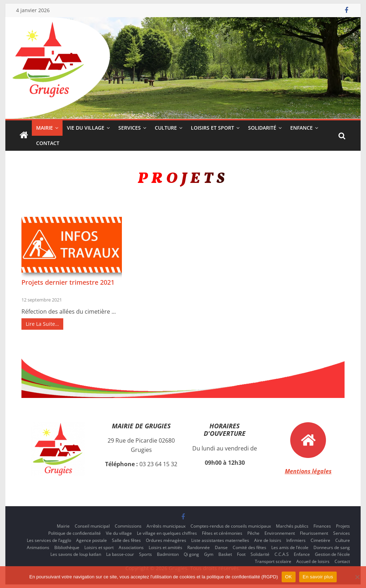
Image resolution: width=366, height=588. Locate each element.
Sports (145, 554)
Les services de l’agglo (49, 540)
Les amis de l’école (290, 547)
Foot (241, 554)
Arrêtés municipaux (166, 526)
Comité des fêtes (249, 547)
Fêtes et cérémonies (222, 533)
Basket (225, 554)
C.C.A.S (282, 554)
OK (289, 577)
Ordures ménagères (166, 540)
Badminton (168, 554)
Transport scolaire (273, 561)
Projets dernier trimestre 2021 (68, 282)
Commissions (128, 526)
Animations (38, 547)
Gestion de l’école (332, 554)
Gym (209, 554)
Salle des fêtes (126, 540)
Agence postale (91, 540)
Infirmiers (296, 540)
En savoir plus (318, 577)
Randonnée (199, 547)
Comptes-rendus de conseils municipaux (231, 526)
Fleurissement (314, 533)
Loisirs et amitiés (165, 547)
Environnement (280, 533)
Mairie (44, 128)
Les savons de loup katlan (76, 554)
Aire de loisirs (268, 540)
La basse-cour (120, 554)
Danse (221, 547)
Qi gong (191, 554)
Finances (322, 526)
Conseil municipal (92, 526)
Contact (48, 143)
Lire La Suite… (42, 324)
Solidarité (262, 128)
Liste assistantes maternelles (220, 540)
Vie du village (86, 128)
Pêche (253, 533)
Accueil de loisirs (313, 561)
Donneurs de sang (332, 547)
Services (130, 128)
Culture (166, 128)
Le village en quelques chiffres (167, 533)
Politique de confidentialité (75, 533)
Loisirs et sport (212, 128)
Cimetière (320, 540)
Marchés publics (292, 526)
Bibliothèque (67, 547)
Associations (131, 547)
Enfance (301, 128)
